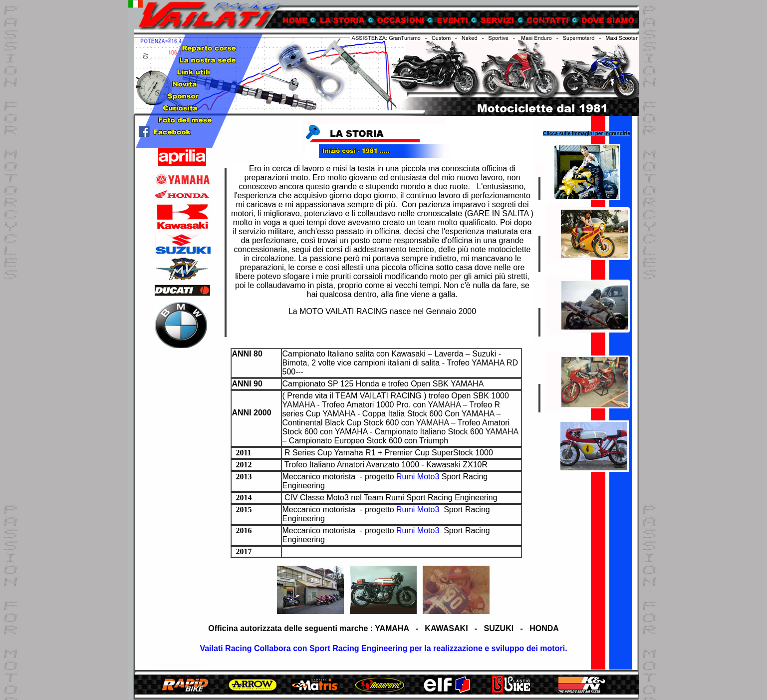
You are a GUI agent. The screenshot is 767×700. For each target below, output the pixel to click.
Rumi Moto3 (418, 477)
